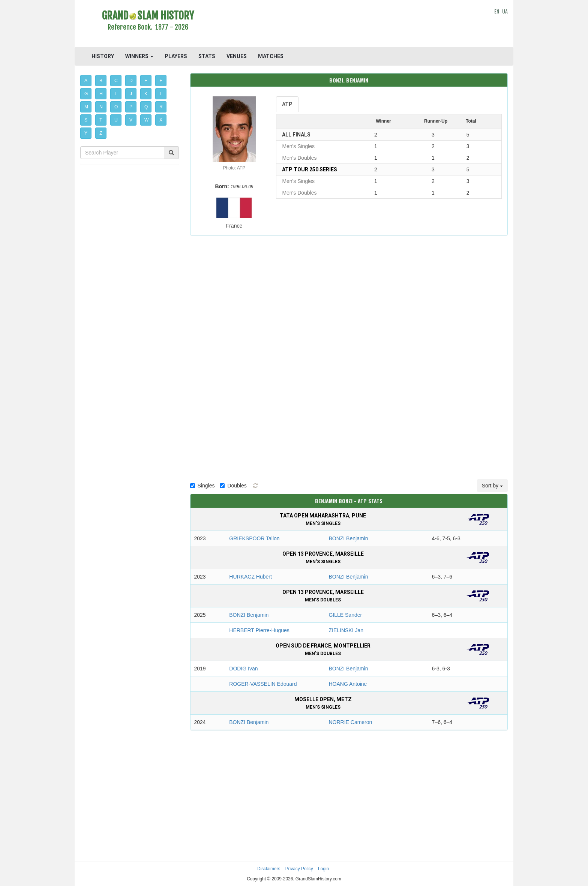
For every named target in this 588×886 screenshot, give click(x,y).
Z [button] (101, 133)
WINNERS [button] (139, 56)
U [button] (116, 120)
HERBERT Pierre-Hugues (259, 630)
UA (505, 11)
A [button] (86, 81)
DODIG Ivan (243, 669)
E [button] (146, 81)
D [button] (131, 81)
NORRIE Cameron (350, 722)
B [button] (101, 81)
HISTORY (103, 56)
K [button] (146, 94)
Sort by (492, 486)
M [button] (86, 107)
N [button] (101, 107)
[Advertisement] (349, 24)
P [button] (131, 107)
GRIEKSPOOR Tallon (254, 538)
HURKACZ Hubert (250, 577)
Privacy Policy (299, 869)
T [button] (101, 120)
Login (323, 869)
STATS (207, 56)
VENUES (237, 56)
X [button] (161, 120)
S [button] (86, 120)
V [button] (131, 120)
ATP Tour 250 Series (310, 169)
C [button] (116, 81)
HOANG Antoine (348, 684)
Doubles (233, 486)
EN (497, 11)
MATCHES (271, 56)
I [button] (116, 94)
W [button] (146, 120)
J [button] (131, 94)
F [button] (161, 81)
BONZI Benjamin (348, 538)
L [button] (161, 94)
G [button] (86, 94)
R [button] (161, 107)
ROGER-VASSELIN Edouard (263, 684)
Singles (202, 486)
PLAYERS (176, 56)
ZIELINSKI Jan (346, 630)
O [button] (116, 107)
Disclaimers (269, 869)
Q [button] (146, 107)
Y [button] (86, 133)
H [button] (101, 94)
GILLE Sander (345, 615)
